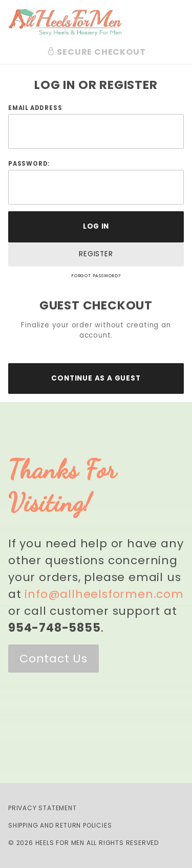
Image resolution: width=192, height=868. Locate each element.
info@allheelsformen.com (104, 594)
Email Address (35, 108)
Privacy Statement (42, 808)
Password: (29, 164)
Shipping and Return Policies (60, 825)
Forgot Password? (96, 276)
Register (96, 254)
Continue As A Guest (96, 378)
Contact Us (54, 659)
